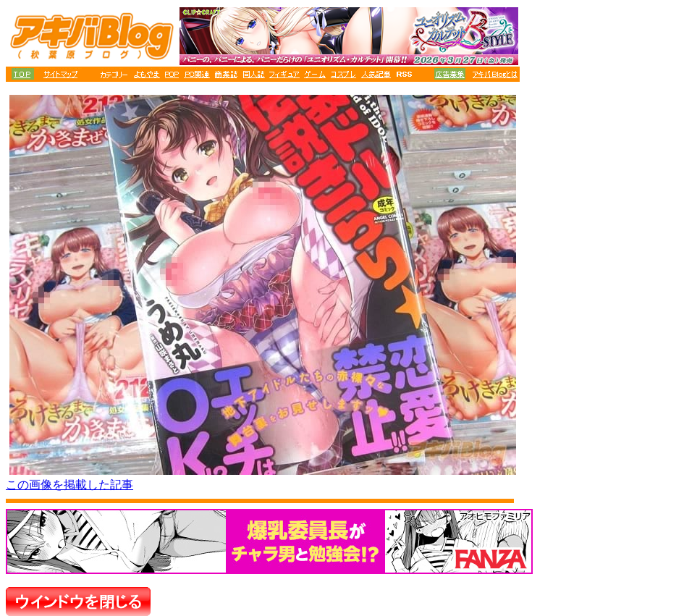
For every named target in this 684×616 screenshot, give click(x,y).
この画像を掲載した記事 (69, 485)
